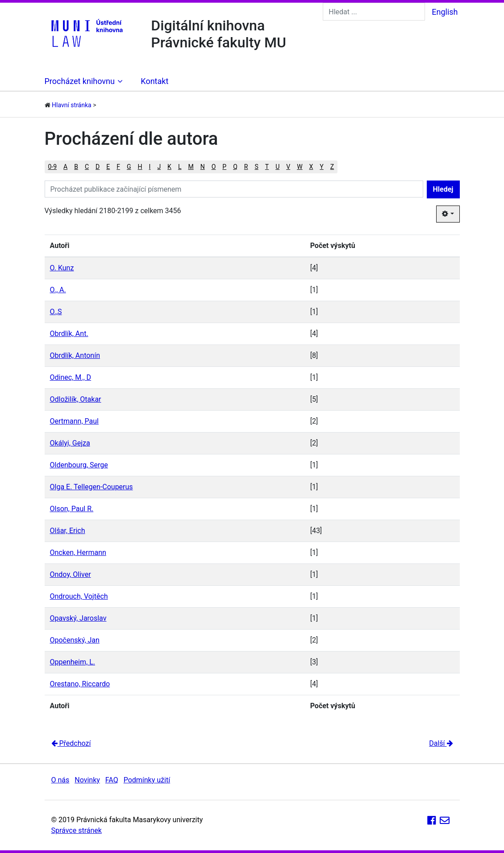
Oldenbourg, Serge (79, 465)
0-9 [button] (53, 167)
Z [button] (332, 167)
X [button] (311, 167)
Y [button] (321, 167)
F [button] (118, 167)
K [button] (169, 167)
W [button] (300, 167)
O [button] (214, 167)
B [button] (76, 167)
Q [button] (235, 167)
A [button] (65, 167)
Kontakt (154, 81)
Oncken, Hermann (78, 553)
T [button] (267, 167)
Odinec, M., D (71, 377)
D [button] (98, 167)
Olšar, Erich (68, 531)
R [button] (246, 167)
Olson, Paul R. (72, 509)
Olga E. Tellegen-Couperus (92, 487)
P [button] (224, 167)
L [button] (180, 167)
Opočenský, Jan (75, 640)
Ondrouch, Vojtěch (79, 596)
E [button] (108, 167)
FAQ (112, 780)
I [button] (150, 167)
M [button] (191, 167)
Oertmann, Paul (74, 421)
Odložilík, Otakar (76, 399)
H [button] (140, 167)
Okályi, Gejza (70, 443)
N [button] (203, 167)
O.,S (56, 312)
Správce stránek (77, 830)
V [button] (288, 167)
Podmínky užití (147, 780)
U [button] (277, 167)
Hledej (443, 189)
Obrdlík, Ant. (69, 334)
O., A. (58, 290)
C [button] (87, 167)
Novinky (87, 780)
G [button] (129, 167)
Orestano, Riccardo (80, 684)
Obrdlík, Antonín (75, 355)
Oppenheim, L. (73, 662)
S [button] (256, 167)
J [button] (159, 167)
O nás (60, 780)
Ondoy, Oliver (71, 574)
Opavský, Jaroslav (78, 618)
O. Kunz (62, 268)
